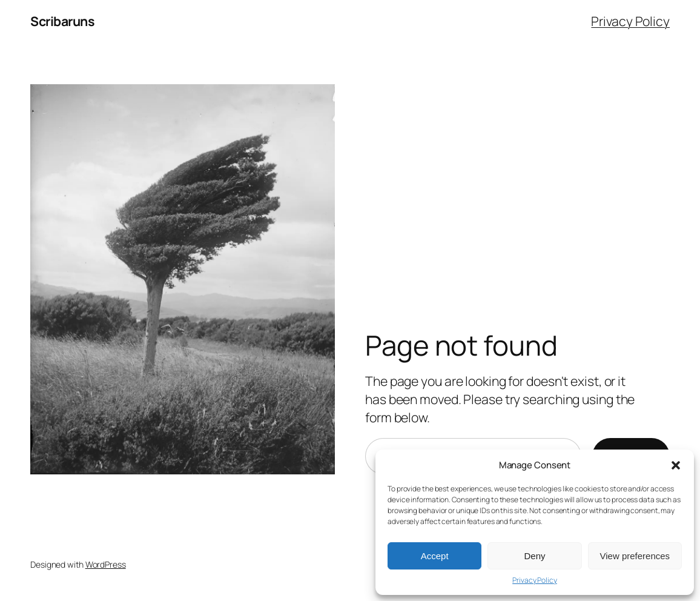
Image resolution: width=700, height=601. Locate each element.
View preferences (635, 556)
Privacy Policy (535, 580)
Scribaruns (62, 21)
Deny (534, 556)
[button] (676, 465)
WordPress (106, 564)
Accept (435, 556)
